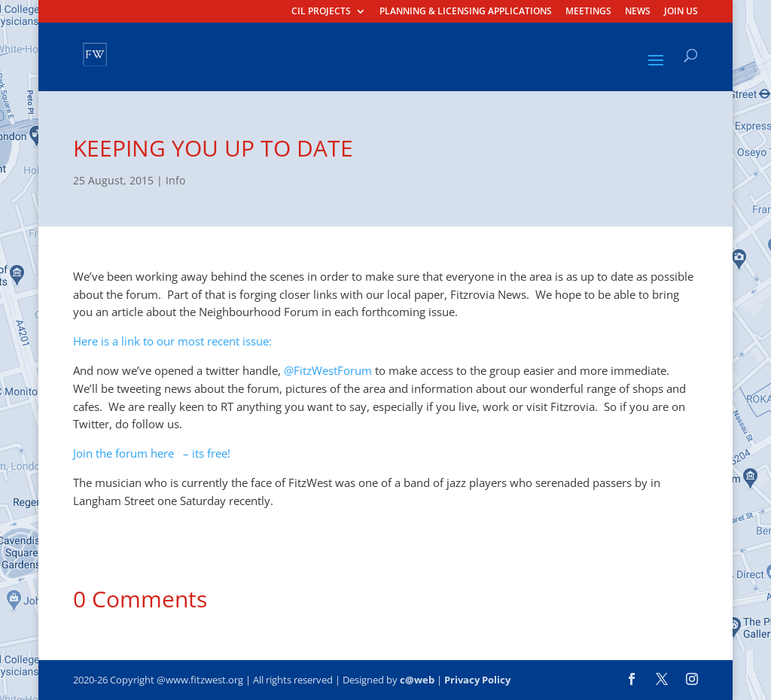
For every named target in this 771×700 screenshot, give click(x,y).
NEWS (638, 12)
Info (175, 180)
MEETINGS (588, 12)
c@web (417, 680)
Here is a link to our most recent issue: (172, 341)
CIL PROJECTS (321, 12)
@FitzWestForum (328, 370)
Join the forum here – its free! (152, 453)
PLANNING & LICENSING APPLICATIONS (466, 12)
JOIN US (681, 12)
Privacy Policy (477, 680)
